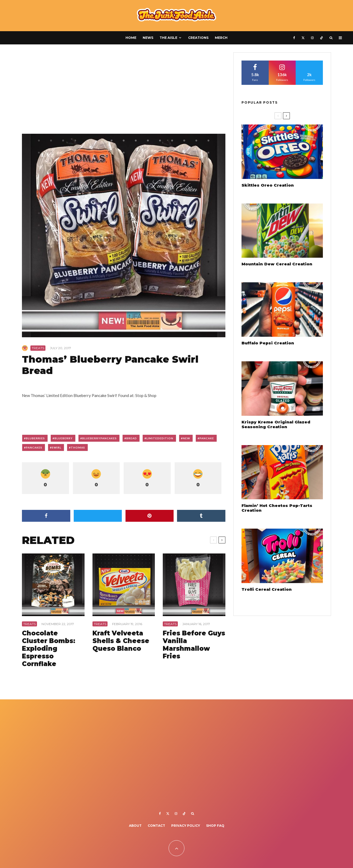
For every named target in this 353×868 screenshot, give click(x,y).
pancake (207, 438)
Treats (38, 348)
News (148, 38)
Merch (221, 38)
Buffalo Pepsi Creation (268, 343)
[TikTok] (322, 38)
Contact (156, 826)
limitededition (160, 438)
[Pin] (150, 516)
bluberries (35, 438)
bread (132, 438)
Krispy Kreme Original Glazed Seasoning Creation (276, 424)
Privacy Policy (186, 826)
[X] (303, 38)
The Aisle (168, 38)
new (186, 438)
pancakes (34, 447)
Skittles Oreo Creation (268, 185)
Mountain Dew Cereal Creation (277, 264)
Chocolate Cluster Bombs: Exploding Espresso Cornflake (49, 648)
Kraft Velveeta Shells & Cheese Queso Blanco (121, 641)
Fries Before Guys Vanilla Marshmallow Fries (194, 645)
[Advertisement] (124, 91)
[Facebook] (294, 38)
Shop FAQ (215, 826)
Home (131, 38)
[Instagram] (312, 38)
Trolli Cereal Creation (267, 589)
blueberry (64, 438)
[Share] (46, 516)
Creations (198, 38)
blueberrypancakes (99, 438)
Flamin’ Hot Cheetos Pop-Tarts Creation (277, 508)
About (135, 826)
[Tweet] (98, 516)
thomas (78, 447)
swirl (57, 447)
